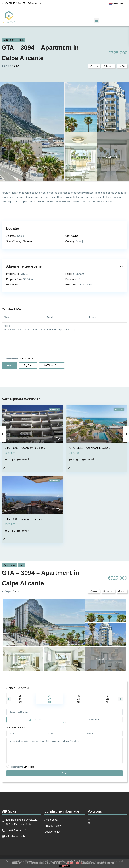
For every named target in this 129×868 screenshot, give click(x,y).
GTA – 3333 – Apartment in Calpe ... (25, 519)
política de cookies (75, 863)
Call (28, 365)
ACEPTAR (64, 866)
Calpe (16, 66)
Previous (9, 699)
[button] (97, 21)
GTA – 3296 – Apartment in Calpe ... (25, 448)
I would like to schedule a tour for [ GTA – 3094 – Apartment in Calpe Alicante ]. (64, 751)
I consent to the (19, 359)
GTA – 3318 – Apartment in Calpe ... (90, 448)
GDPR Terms (27, 359)
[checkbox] (3, 358)
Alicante (27, 241)
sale (21, 40)
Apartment (9, 40)
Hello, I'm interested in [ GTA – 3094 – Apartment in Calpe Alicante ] (64, 339)
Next (120, 699)
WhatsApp (52, 365)
